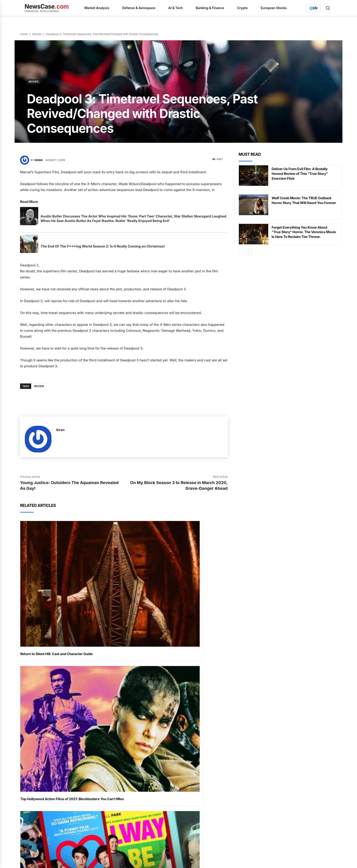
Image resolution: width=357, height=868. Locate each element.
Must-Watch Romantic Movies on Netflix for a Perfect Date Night (67, 697)
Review (39, 386)
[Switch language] (313, 8)
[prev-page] (241, 252)
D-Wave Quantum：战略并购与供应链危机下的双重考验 (147, 789)
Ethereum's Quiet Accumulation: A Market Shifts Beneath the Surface (145, 830)
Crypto (242, 8)
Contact (132, 859)
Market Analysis (97, 8)
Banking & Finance (210, 8)
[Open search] (328, 8)
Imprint (99, 859)
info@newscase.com (276, 790)
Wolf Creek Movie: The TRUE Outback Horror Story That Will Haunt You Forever (303, 203)
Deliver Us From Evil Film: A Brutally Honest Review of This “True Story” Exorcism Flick (302, 174)
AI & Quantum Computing (206, 767)
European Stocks (274, 8)
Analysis (194, 775)
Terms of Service (79, 859)
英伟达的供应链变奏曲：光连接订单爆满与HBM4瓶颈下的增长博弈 (147, 802)
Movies (37, 34)
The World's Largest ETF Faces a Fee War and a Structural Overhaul (145, 816)
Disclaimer (116, 859)
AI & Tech (176, 8)
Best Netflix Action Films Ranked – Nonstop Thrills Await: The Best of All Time (177, 697)
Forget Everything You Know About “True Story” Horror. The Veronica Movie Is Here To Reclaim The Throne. (303, 232)
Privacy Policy (55, 859)
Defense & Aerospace (139, 8)
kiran (39, 160)
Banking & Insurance (202, 783)
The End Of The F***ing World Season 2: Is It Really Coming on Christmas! (103, 246)
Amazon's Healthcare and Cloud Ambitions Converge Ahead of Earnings (142, 772)
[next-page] (249, 252)
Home (24, 34)
